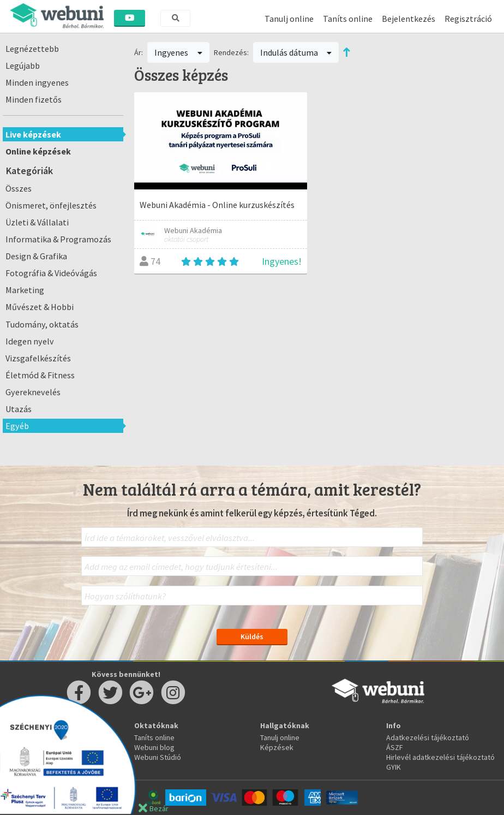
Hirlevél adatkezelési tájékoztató (440, 757)
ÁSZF (395, 747)
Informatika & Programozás (58, 239)
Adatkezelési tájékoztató (428, 737)
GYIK (394, 767)
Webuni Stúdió (158, 757)
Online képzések (38, 151)
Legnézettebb (32, 49)
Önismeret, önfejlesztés (51, 205)
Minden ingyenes (37, 82)
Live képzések (33, 134)
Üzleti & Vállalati (37, 222)
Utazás (19, 409)
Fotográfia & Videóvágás (51, 273)
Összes (19, 188)
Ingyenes (178, 52)
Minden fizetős (34, 99)
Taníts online (348, 19)
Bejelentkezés (409, 19)
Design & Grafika (36, 256)
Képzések (277, 747)
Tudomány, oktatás (42, 324)
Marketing (25, 290)
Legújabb (23, 66)
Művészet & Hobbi (40, 307)
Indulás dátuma (296, 52)
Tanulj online (289, 19)
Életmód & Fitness (40, 375)
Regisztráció (468, 19)
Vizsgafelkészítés (38, 358)
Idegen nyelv (30, 341)
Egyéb (17, 426)
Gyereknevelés (33, 392)
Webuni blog (154, 747)
